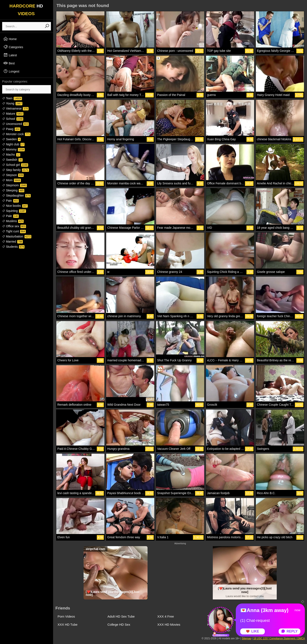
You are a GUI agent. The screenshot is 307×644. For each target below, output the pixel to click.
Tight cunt (14, 231)
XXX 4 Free (166, 616)
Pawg (11, 129)
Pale (10, 216)
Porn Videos (66, 616)
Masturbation (17, 236)
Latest (10, 55)
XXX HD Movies (169, 624)
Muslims (13, 221)
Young (12, 103)
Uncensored (15, 124)
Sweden (11, 139)
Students (13, 247)
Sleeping (13, 190)
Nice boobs (15, 206)
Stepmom (14, 185)
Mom (12, 180)
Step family (16, 170)
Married (12, 242)
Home (10, 39)
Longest (11, 71)
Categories (13, 47)
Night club (13, 144)
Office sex (14, 226)
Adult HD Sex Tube (121, 616)
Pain (10, 201)
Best (9, 63)
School (13, 119)
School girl (15, 165)
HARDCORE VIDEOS (26, 10)
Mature (13, 114)
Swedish (12, 160)
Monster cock (16, 134)
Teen (12, 98)
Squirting (14, 211)
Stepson (13, 175)
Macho (11, 155)
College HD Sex (119, 624)
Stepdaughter (16, 195)
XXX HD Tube (67, 624)
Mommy (13, 149)
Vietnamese (15, 109)
